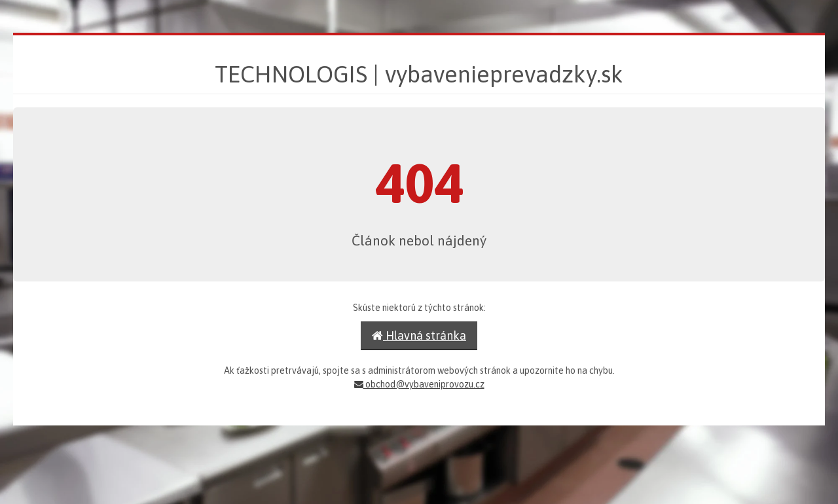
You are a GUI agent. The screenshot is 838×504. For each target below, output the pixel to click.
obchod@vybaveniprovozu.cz (419, 384)
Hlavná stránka (419, 335)
